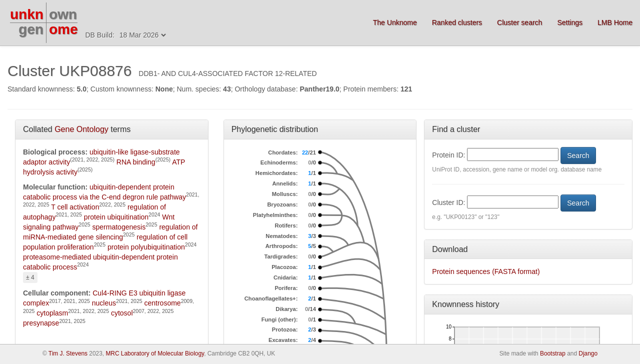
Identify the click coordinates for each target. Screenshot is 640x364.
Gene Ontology (81, 129)
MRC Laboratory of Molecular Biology (155, 353)
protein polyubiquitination (146, 247)
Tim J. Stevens (68, 353)
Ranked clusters (457, 22)
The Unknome (395, 22)
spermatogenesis (119, 227)
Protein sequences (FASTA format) (486, 271)
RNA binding (136, 162)
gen (31, 29)
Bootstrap (553, 353)
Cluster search (519, 22)
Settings (570, 22)
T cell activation (75, 207)
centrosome (163, 303)
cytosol (122, 313)
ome (63, 29)
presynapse (41, 323)
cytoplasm (52, 313)
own (63, 14)
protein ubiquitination (116, 217)
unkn (27, 14)
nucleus (104, 303)
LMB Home (615, 22)
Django (588, 353)
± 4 (30, 277)
